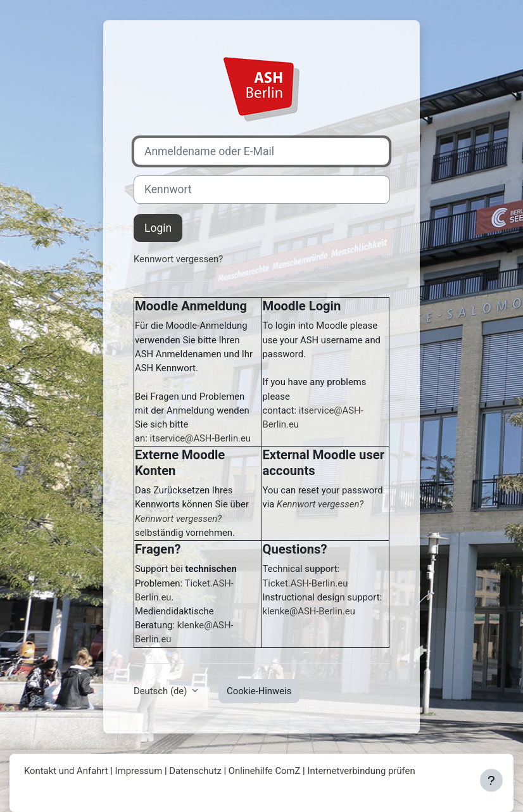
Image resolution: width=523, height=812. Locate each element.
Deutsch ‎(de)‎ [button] (161, 691)
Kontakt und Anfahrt (66, 771)
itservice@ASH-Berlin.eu (200, 438)
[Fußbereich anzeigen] (491, 780)
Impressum (139, 771)
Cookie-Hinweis (259, 691)
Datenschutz (195, 771)
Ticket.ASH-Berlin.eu (306, 583)
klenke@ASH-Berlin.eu (309, 611)
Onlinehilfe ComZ (265, 771)
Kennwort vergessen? (178, 259)
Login (158, 228)
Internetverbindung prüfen (361, 771)
